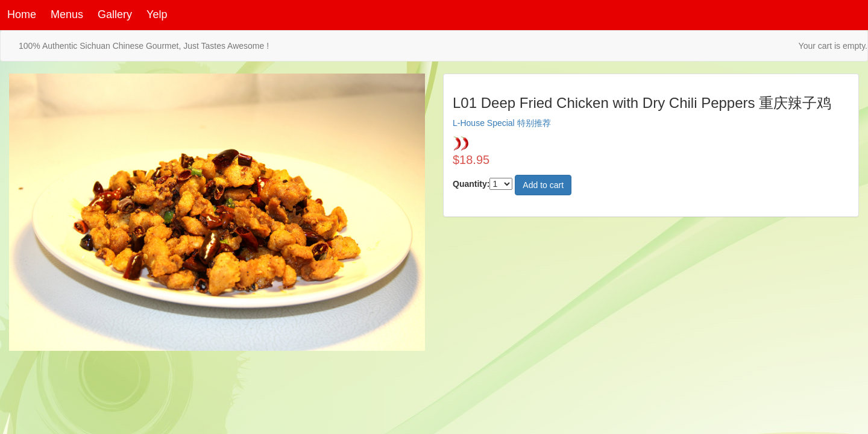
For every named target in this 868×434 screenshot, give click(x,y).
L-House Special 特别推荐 (502, 123)
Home (22, 14)
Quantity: (471, 184)
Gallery (115, 14)
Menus (67, 14)
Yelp (157, 14)
